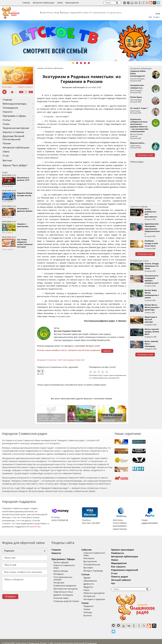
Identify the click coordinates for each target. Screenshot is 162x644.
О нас (6, 156)
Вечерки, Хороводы (99, 568)
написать (107, 351)
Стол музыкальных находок (67, 575)
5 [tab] (89, 63)
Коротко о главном (13, 132)
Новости (7, 112)
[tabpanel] (81, 41)
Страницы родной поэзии (66, 596)
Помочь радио (137, 162)
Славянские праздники (65, 581)
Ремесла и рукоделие (100, 591)
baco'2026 (7, 639)
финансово (35, 527)
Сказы (6, 124)
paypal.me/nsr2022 (150, 523)
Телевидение (10, 108)
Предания (94, 604)
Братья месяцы (61, 568)
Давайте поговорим (63, 590)
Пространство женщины (66, 584)
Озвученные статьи (63, 587)
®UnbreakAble (31, 639)
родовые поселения (47, 360)
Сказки (93, 607)
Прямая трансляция (134, 550)
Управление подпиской (136, 570)
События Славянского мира (103, 553)
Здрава (93, 575)
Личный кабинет (133, 580)
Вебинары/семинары (15, 104)
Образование (96, 578)
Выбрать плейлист (26, 87)
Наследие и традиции (100, 597)
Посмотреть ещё (145, 155)
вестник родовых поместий (72, 360)
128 (21, 92)
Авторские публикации (44, 3)
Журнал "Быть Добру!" (15, 165)
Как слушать (130, 567)
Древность (95, 581)
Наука (92, 588)
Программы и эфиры (14, 116)
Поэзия (7, 144)
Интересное (95, 594)
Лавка (60, 3)
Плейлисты (129, 553)
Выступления (96, 559)
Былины (94, 613)
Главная (26, 3)
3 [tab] (81, 63)
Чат (150, 17)
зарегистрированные (118, 375)
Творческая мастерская (16, 128)
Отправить (10, 597)
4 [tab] (85, 63)
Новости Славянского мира (67, 565)
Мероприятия (72, 3)
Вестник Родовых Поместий (67, 331)
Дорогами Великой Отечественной (13, 138)
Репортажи (59, 578)
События (92, 550)
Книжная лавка (61, 593)
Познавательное (98, 562)
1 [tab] (73, 63)
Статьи (7, 120)
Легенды (94, 610)
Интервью (59, 572)
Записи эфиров (61, 562)
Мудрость (94, 585)
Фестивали (95, 556)
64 (26, 92)
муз (31, 92)
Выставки (94, 565)
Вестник (7, 161)
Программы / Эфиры (63, 559)
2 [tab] (77, 63)
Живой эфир (7, 87)
